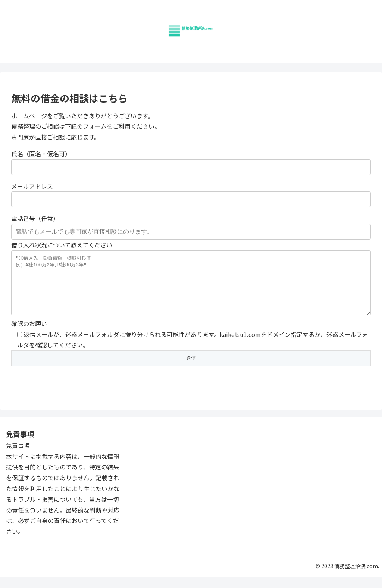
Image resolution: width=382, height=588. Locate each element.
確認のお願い (191, 358)
